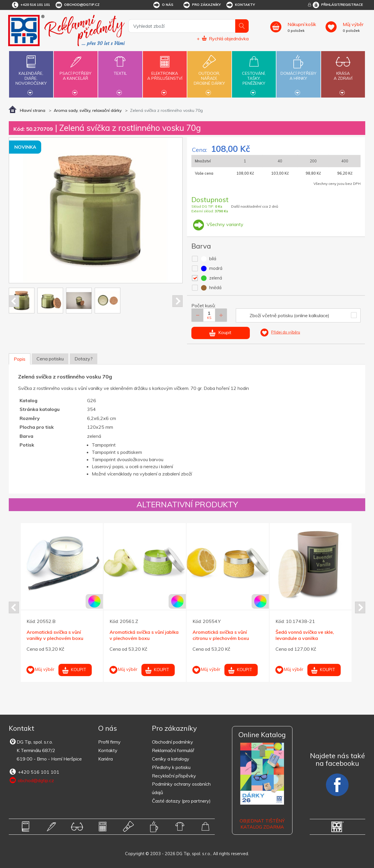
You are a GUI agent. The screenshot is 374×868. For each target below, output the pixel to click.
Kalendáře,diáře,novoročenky (31, 74)
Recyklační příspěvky (174, 776)
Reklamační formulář (173, 750)
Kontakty (240, 5)
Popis (20, 359)
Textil (120, 70)
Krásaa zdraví (343, 72)
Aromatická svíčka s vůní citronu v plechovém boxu (221, 635)
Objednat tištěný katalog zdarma (262, 824)
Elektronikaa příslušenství (165, 72)
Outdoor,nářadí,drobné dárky (209, 74)
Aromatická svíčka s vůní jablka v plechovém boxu (144, 635)
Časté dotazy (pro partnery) (181, 801)
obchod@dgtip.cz (77, 5)
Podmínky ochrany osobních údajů (181, 788)
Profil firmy (109, 742)
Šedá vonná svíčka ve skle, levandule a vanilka (305, 635)
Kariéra (105, 759)
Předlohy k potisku (171, 767)
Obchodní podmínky (173, 742)
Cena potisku (50, 359)
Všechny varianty (217, 224)
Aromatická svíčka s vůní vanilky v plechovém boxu (55, 635)
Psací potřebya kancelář (76, 72)
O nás (163, 5)
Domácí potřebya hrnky (298, 72)
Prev (14, 301)
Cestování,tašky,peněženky (254, 74)
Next (178, 301)
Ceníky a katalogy (171, 759)
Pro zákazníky (202, 5)
